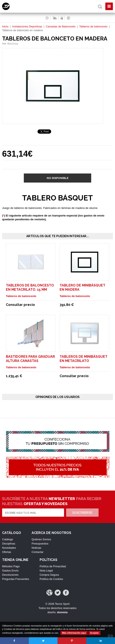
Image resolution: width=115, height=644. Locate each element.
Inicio (5, 26)
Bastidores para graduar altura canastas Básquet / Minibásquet (30, 361)
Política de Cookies (51, 579)
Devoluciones (10, 575)
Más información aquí (74, 633)
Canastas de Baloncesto (61, 26)
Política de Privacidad (53, 566)
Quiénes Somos (41, 539)
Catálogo (8, 539)
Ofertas (7, 552)
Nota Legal (46, 571)
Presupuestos (40, 544)
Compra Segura (49, 575)
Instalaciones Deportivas (27, 26)
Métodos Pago (11, 566)
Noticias (36, 548)
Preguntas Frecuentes (16, 579)
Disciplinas (9, 544)
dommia (62, 612)
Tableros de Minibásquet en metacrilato (84, 359)
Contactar (37, 552)
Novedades (9, 548)
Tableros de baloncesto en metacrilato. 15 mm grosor (30, 290)
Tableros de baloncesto (93, 26)
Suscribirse (82, 513)
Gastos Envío (10, 571)
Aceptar (94, 633)
